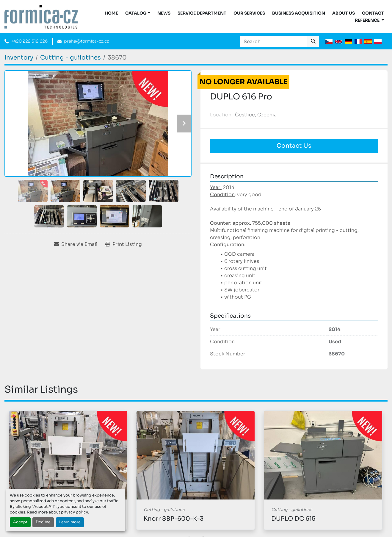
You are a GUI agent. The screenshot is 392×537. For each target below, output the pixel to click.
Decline (43, 522)
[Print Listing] (124, 244)
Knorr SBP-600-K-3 (174, 519)
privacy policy (75, 512)
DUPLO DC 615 (293, 519)
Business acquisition (299, 13)
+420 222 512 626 (29, 41)
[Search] (274, 41)
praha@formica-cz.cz (86, 41)
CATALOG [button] (136, 13)
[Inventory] (19, 58)
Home (111, 13)
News (164, 13)
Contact (373, 13)
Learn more (70, 522)
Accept (20, 522)
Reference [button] (368, 20)
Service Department (202, 13)
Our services (249, 13)
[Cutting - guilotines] (70, 58)
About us (344, 13)
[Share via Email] (76, 244)
